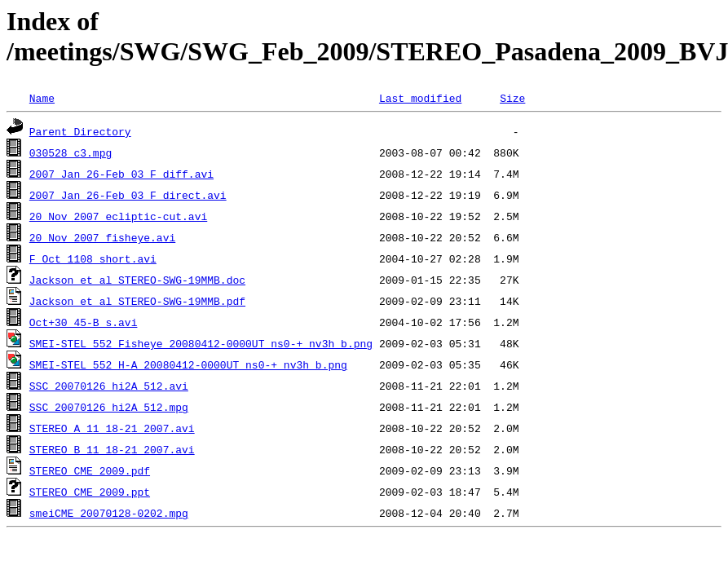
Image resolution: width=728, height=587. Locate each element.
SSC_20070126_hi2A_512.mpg (109, 407)
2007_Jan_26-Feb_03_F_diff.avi (121, 174)
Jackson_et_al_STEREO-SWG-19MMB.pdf (137, 301)
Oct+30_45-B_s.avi (84, 322)
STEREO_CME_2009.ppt (90, 492)
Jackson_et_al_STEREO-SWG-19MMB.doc (137, 280)
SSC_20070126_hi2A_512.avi (109, 386)
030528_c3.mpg (71, 152)
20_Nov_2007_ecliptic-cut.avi (118, 216)
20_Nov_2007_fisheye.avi (102, 237)
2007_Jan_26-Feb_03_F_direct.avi (128, 195)
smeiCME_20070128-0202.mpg (109, 513)
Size (512, 98)
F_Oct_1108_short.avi (93, 258)
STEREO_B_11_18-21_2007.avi (112, 449)
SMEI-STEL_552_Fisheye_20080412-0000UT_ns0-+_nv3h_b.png (201, 343)
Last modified (420, 98)
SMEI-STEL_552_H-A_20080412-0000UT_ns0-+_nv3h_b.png (188, 364)
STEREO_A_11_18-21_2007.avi (112, 428)
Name (42, 98)
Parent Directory (80, 131)
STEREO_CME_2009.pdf (90, 470)
